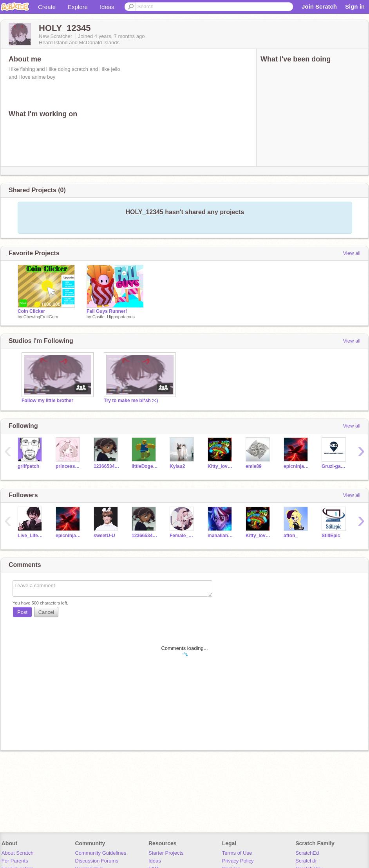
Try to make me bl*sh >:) (131, 401)
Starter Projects (166, 853)
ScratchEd (307, 853)
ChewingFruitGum (41, 317)
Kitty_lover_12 (221, 466)
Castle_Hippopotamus (114, 317)
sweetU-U (104, 536)
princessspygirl (69, 466)
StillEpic (331, 536)
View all (352, 253)
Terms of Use (237, 853)
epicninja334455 (297, 466)
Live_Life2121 (31, 536)
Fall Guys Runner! (107, 311)
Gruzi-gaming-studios (335, 466)
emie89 (254, 466)
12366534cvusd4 (107, 466)
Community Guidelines (100, 853)
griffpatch (28, 466)
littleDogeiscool (145, 466)
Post (22, 612)
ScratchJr (306, 861)
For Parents (15, 861)
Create (47, 7)
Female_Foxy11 (183, 536)
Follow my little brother (47, 401)
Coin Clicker (31, 311)
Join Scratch (319, 6)
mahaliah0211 (221, 536)
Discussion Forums (97, 861)
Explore (78, 7)
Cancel (46, 612)
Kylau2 (177, 466)
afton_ (291, 536)
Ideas (107, 7)
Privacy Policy (238, 861)
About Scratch (18, 853)
